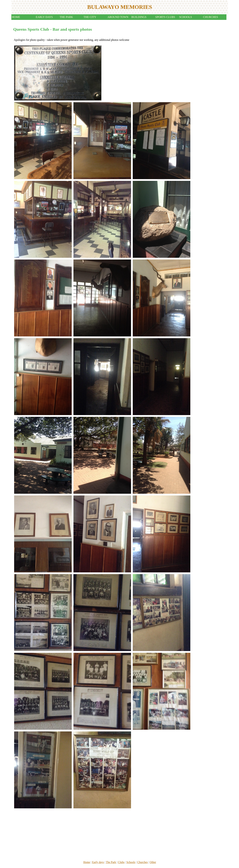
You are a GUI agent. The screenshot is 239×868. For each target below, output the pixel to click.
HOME (16, 17)
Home (87, 862)
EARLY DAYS (44, 17)
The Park (111, 862)
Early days (98, 862)
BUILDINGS (139, 17)
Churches (142, 862)
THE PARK (66, 17)
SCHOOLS (186, 17)
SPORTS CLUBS (165, 17)
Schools (131, 862)
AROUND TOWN (118, 17)
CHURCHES (210, 17)
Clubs (121, 862)
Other (153, 862)
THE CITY (90, 17)
